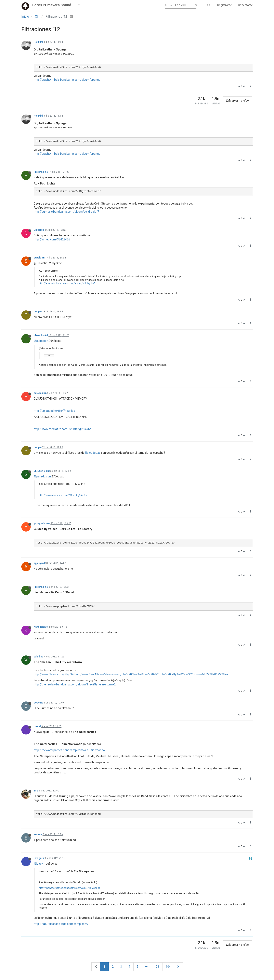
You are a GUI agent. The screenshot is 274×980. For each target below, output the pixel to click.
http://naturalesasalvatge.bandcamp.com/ (61, 924)
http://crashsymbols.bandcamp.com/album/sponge (67, 80)
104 (168, 967)
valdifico (39, 657)
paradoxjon (40, 393)
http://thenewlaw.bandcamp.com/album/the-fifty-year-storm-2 (75, 684)
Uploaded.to (93, 453)
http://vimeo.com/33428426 (52, 239)
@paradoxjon (42, 476)
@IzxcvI (39, 864)
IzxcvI (37, 726)
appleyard (39, 563)
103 (157, 967)
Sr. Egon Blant (42, 471)
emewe (38, 834)
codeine (38, 703)
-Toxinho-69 (41, 172)
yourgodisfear (42, 523)
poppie (38, 312)
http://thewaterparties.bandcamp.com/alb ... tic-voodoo (69, 750)
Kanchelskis (41, 627)
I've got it (39, 858)
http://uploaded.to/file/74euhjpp (54, 411)
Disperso (39, 230)
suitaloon (39, 258)
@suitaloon (41, 341)
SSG (36, 791)
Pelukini (38, 42)
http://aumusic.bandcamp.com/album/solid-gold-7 (66, 212)
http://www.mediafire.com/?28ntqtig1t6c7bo (63, 429)
